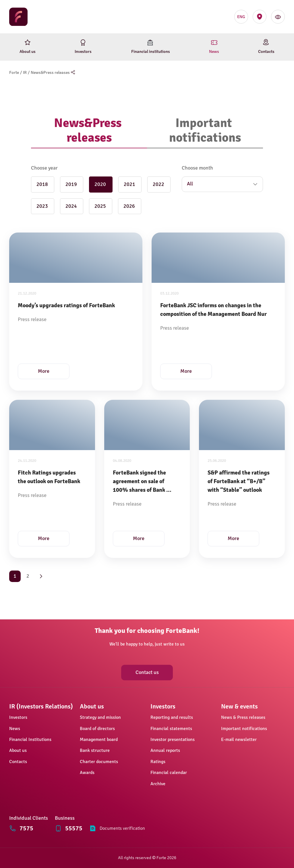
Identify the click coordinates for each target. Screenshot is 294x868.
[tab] (89, 131)
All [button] (190, 184)
